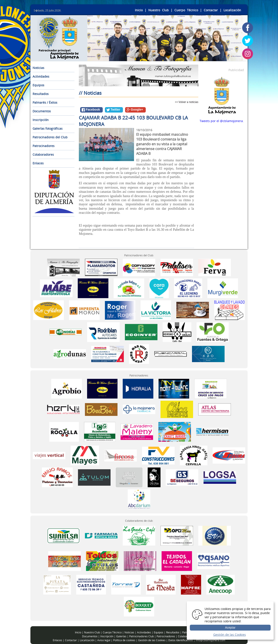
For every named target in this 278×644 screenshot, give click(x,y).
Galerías (121, 636)
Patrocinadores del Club (50, 137)
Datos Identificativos (181, 640)
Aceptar (230, 628)
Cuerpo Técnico (186, 10)
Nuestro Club (159, 10)
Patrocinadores (44, 146)
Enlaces (38, 163)
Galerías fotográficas (48, 128)
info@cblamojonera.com (210, 640)
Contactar (211, 10)
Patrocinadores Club (141, 636)
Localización (232, 10)
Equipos (38, 85)
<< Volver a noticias (187, 102)
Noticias (38, 68)
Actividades (41, 76)
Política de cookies (124, 640)
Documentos (42, 111)
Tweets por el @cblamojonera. (222, 121)
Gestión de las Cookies (152, 640)
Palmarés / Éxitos (45, 102)
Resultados (41, 94)
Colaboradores (43, 154)
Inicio (139, 10)
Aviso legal (104, 640)
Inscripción (41, 120)
